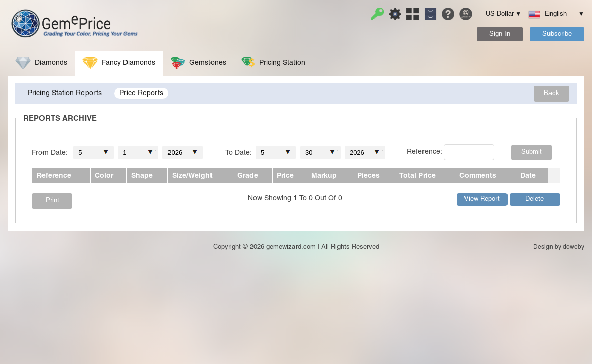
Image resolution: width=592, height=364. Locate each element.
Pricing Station (273, 63)
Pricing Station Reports (65, 93)
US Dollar (500, 14)
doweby (574, 247)
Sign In (500, 34)
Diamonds (41, 63)
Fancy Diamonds (119, 63)
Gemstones (198, 63)
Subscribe (557, 34)
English (553, 14)
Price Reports (141, 93)
